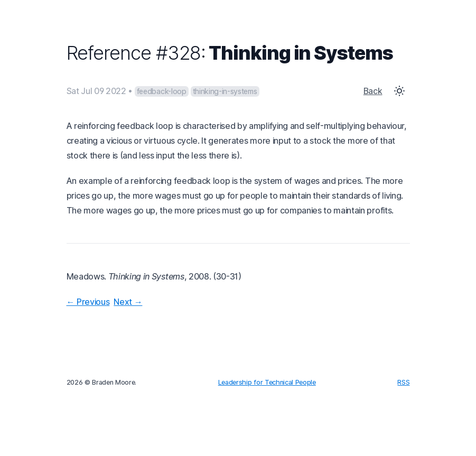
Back (373, 91)
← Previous (88, 302)
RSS (403, 382)
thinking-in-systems (225, 91)
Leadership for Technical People (267, 382)
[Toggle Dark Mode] (399, 91)
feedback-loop (162, 91)
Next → (128, 302)
